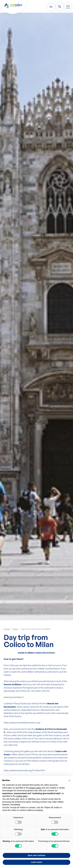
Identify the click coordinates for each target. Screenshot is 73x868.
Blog (15, 629)
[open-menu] (68, 7)
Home (7, 629)
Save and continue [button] (36, 855)
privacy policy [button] (35, 788)
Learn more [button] (36, 862)
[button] (51, 7)
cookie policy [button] (22, 796)
